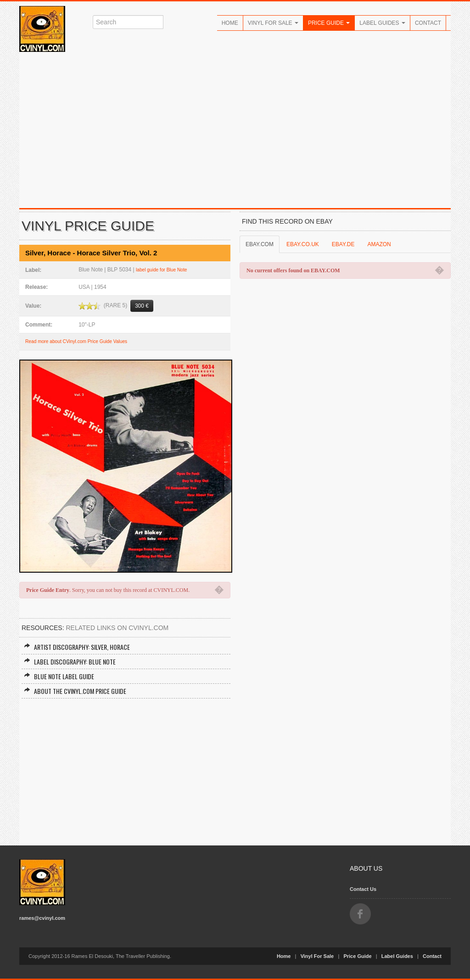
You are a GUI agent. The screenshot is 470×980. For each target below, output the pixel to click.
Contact (428, 23)
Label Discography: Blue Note (70, 662)
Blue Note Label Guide (59, 676)
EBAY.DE (343, 244)
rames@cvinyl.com (42, 918)
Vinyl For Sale (273, 23)
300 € (142, 306)
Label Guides (382, 23)
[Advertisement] (235, 130)
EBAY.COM (260, 244)
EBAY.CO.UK (303, 244)
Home (230, 23)
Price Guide (329, 23)
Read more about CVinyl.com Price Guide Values (76, 341)
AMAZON (379, 244)
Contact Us (363, 889)
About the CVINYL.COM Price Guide (75, 691)
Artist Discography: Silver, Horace (77, 647)
